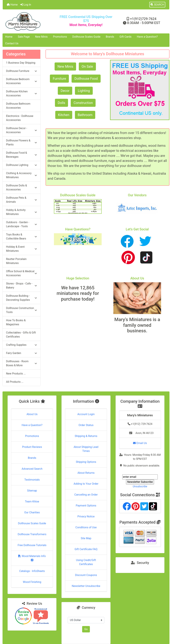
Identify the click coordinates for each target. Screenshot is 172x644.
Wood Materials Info (32, 558)
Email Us (140, 443)
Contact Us (12, 43)
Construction (83, 103)
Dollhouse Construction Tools (21, 310)
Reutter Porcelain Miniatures (16, 261)
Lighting (84, 91)
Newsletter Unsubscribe (86, 586)
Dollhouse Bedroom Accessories (21, 81)
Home (12, 5)
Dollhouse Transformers (32, 534)
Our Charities (32, 512)
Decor (65, 91)
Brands (110, 37)
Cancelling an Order (86, 495)
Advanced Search (32, 469)
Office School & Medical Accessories (21, 273)
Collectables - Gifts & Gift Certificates (21, 335)
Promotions (60, 37)
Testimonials (32, 480)
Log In (26, 5)
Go (86, 629)
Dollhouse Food (86, 79)
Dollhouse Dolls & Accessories (21, 187)
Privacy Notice (86, 516)
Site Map (86, 538)
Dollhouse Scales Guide (86, 37)
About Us (32, 414)
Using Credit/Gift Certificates (86, 562)
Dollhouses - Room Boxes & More (21, 363)
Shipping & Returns (86, 436)
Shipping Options (86, 462)
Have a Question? (147, 37)
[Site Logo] (30, 21)
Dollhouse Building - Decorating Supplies (21, 298)
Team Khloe (32, 502)
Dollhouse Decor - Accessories (21, 130)
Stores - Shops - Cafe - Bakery (21, 286)
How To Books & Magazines (16, 322)
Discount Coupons (86, 575)
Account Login (86, 414)
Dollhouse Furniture (21, 71)
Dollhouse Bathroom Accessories (18, 106)
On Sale (87, 66)
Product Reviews (32, 447)
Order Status (86, 425)
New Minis (41, 37)
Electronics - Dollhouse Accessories (20, 118)
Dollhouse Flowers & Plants (21, 142)
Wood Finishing (32, 582)
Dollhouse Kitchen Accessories (21, 93)
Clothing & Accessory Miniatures (21, 175)
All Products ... (15, 382)
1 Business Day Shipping (21, 63)
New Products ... (16, 374)
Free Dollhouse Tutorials (32, 545)
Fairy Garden (21, 353)
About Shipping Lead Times (86, 449)
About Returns (86, 473)
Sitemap (32, 491)
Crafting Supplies (21, 345)
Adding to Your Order (86, 484)
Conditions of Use (86, 527)
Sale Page (24, 37)
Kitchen (64, 115)
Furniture (59, 79)
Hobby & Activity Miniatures (21, 212)
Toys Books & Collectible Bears (21, 237)
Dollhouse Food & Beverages (21, 155)
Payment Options (86, 506)
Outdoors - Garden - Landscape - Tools (21, 224)
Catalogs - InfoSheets (32, 571)
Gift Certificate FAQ (86, 549)
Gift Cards (126, 37)
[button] (157, 5)
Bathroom (85, 115)
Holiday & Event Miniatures (21, 249)
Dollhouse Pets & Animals (21, 200)
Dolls (62, 103)
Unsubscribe (140, 486)
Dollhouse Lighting (21, 165)
